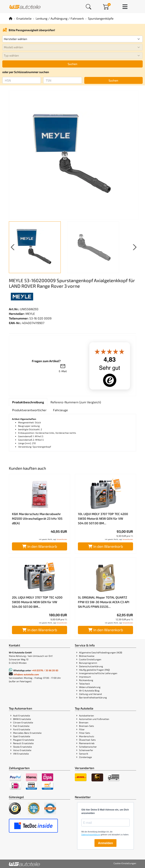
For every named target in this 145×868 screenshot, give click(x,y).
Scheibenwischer (88, 747)
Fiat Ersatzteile (21, 726)
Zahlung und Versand (90, 694)
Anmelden (105, 843)
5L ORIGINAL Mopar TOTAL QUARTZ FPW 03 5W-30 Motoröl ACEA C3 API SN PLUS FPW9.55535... (104, 602)
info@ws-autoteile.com (26, 674)
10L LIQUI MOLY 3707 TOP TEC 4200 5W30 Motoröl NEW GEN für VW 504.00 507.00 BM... (103, 518)
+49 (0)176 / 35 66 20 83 (45, 670)
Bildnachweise (87, 656)
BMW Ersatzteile (22, 719)
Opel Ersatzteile (22, 736)
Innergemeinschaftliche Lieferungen (98, 673)
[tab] (28, 402)
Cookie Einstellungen (90, 659)
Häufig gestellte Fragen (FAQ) (94, 670)
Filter (82, 729)
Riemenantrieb (87, 743)
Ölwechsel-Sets (87, 740)
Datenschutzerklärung (91, 666)
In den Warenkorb (40, 546)
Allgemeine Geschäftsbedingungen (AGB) (101, 652)
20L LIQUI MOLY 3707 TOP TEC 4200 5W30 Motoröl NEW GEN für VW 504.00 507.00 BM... (37, 602)
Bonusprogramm (88, 663)
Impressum (85, 677)
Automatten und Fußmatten (94, 719)
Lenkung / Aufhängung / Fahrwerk (60, 18)
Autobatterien (86, 715)
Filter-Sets (85, 733)
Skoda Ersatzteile (22, 747)
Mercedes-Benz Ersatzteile (27, 733)
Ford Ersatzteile (22, 729)
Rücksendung (86, 680)
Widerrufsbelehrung (90, 687)
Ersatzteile (24, 18)
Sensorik (84, 754)
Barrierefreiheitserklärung (93, 697)
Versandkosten (62, 539)
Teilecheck (84, 684)
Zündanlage (85, 757)
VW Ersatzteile (21, 754)
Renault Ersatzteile (23, 743)
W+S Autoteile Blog (89, 690)
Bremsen (84, 722)
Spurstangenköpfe (101, 18)
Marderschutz (87, 736)
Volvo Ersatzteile (22, 750)
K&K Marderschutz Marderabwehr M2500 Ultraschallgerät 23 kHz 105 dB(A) (37, 518)
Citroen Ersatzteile (23, 722)
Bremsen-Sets (86, 726)
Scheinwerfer (86, 750)
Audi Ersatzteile (21, 715)
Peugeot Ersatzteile (24, 740)
